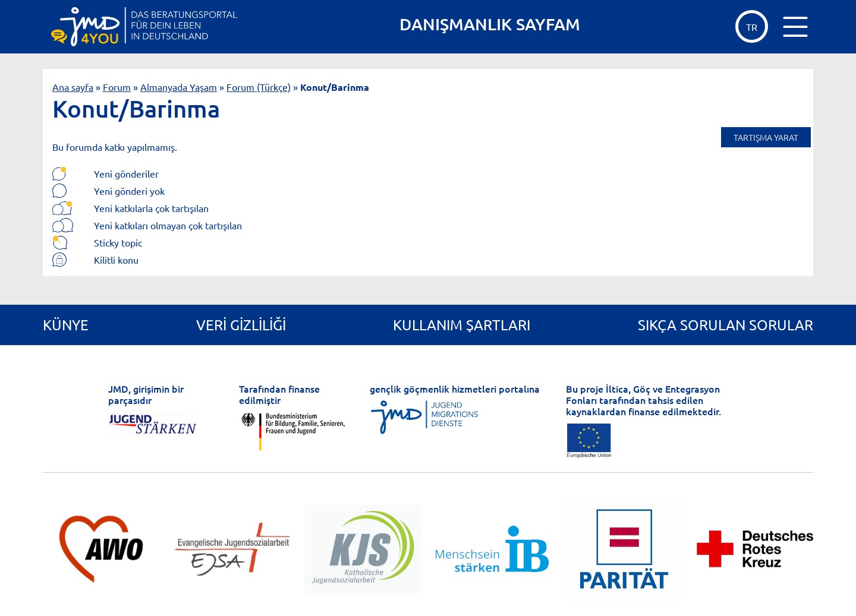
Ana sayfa (73, 87)
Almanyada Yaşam (179, 87)
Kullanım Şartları (462, 325)
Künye (66, 325)
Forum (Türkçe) (259, 87)
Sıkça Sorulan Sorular (726, 325)
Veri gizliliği (241, 325)
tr (752, 27)
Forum (117, 87)
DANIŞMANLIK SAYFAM (490, 24)
